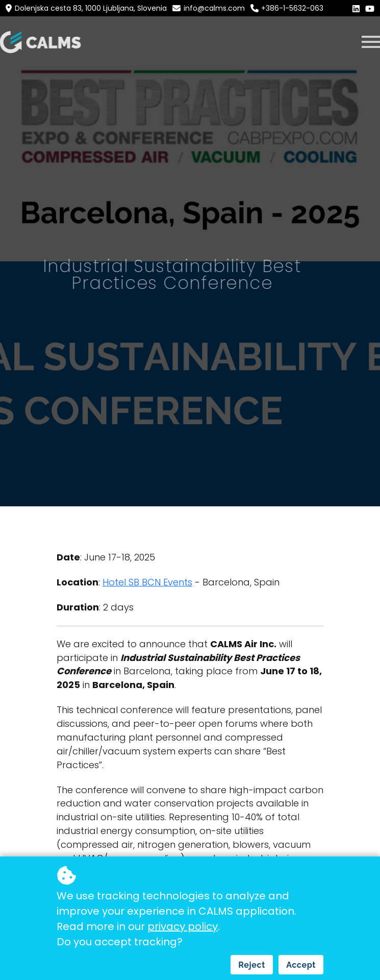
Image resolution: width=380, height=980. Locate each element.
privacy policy (183, 926)
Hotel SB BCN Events (147, 582)
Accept (301, 965)
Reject (252, 965)
